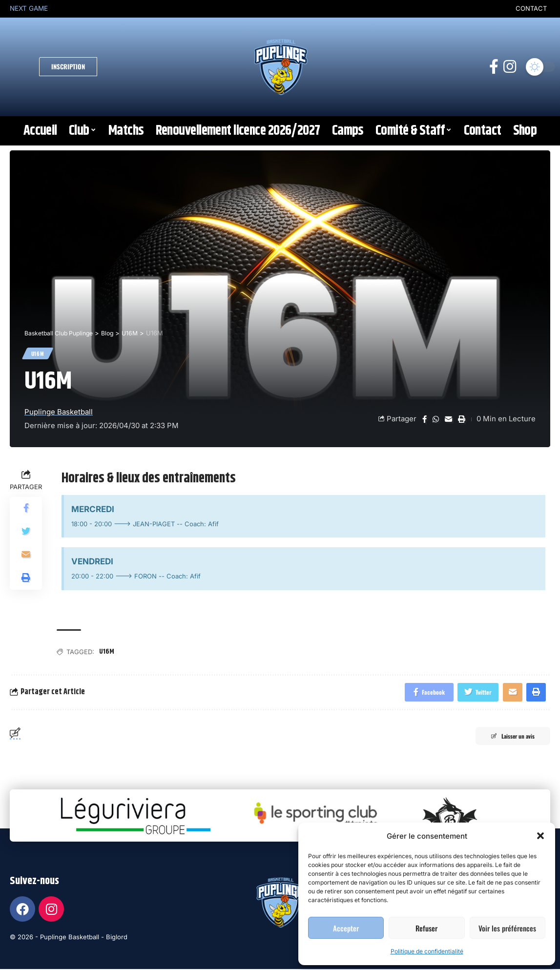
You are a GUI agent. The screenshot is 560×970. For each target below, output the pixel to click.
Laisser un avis (508, 739)
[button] (540, 836)
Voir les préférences (507, 928)
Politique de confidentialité (427, 951)
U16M (39, 354)
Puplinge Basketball (59, 413)
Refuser (426, 928)
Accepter (346, 928)
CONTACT (531, 9)
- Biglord (114, 939)
